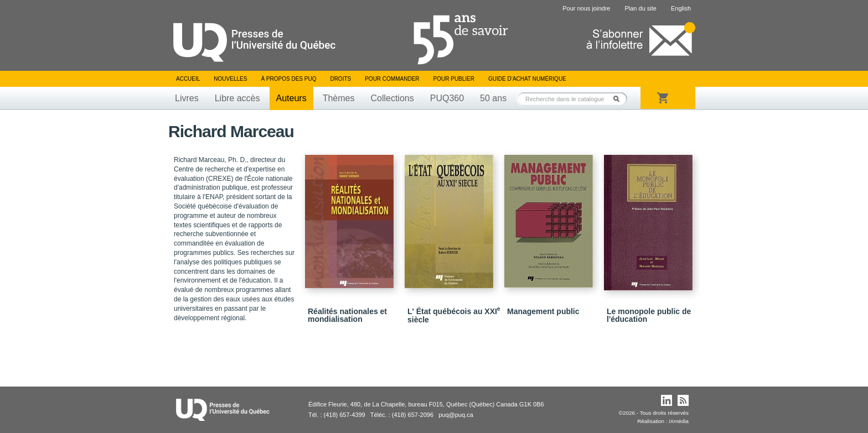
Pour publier (454, 79)
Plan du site (640, 8)
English (681, 8)
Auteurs (291, 98)
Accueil (188, 79)
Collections (392, 98)
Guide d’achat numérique (527, 79)
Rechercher (619, 99)
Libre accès (237, 98)
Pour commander (392, 79)
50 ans (493, 98)
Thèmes (339, 98)
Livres (187, 98)
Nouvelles (230, 79)
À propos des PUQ (288, 79)
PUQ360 (447, 98)
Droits (340, 79)
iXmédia (679, 421)
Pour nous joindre (586, 8)
